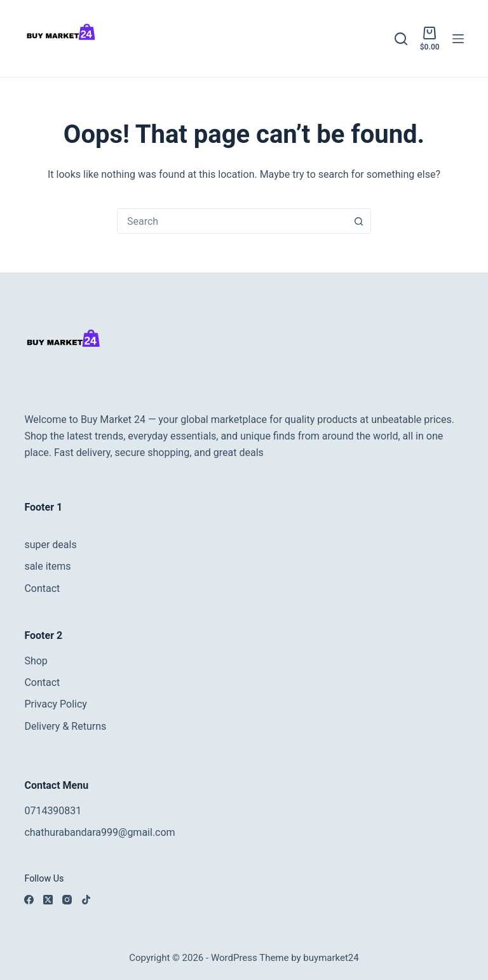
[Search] (401, 39)
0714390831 (53, 811)
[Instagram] (67, 900)
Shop (36, 661)
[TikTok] (86, 900)
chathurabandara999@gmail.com (99, 832)
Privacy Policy (56, 704)
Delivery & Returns (65, 726)
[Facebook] (29, 900)
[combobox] (232, 221)
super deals (50, 545)
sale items (47, 566)
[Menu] (458, 39)
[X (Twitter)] (48, 900)
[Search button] (358, 221)
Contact (42, 588)
